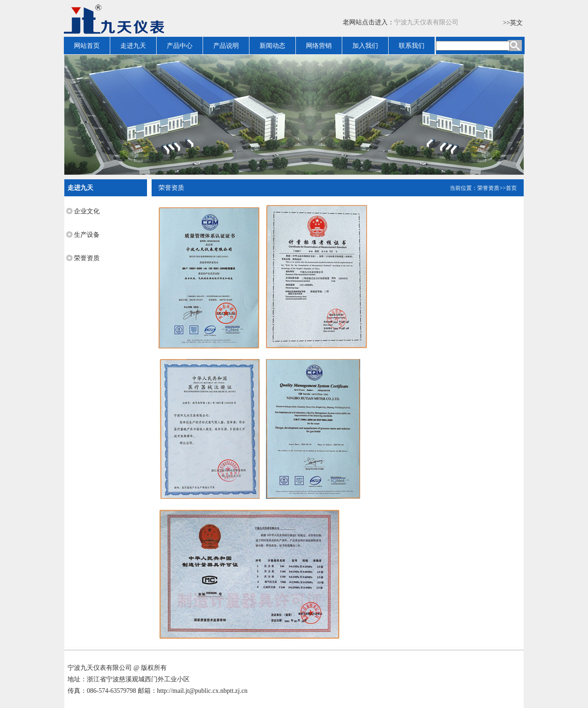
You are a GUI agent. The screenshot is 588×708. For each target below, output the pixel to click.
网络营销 (319, 46)
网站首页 (87, 46)
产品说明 (226, 46)
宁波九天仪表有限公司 (426, 22)
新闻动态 (272, 46)
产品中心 (180, 46)
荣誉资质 (488, 188)
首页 (511, 188)
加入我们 (365, 46)
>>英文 (513, 23)
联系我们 (412, 46)
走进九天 (133, 46)
